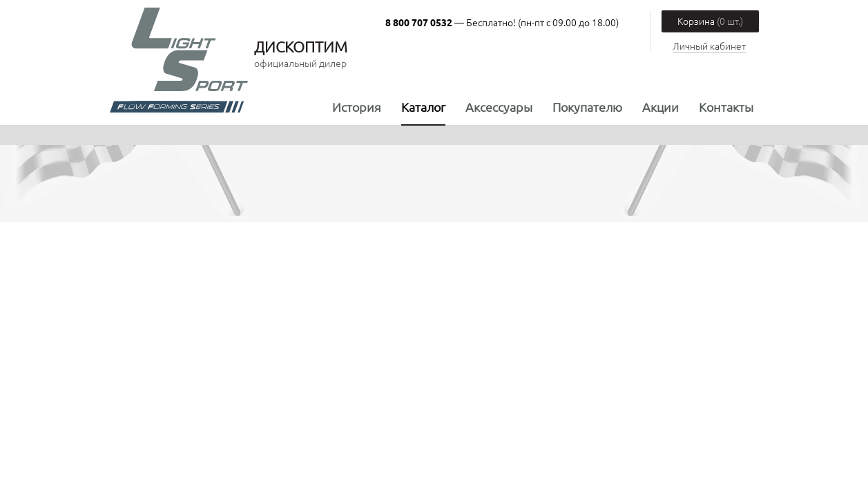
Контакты (726, 107)
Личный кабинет (709, 46)
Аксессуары (499, 107)
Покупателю (587, 107)
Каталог (423, 107)
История (357, 107)
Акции (660, 107)
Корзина (710, 21)
